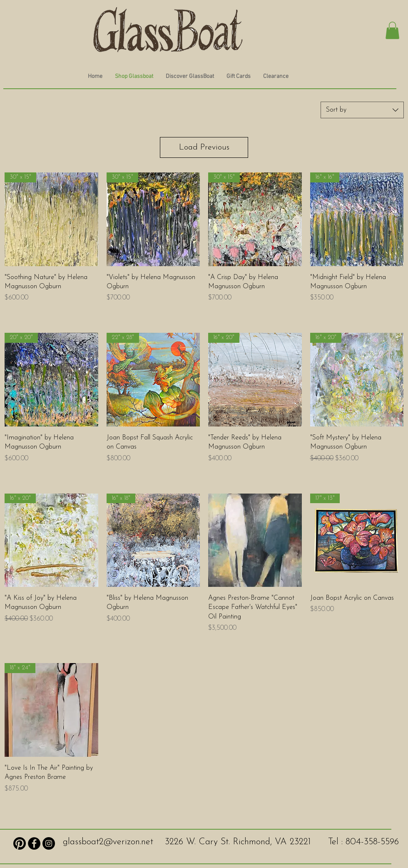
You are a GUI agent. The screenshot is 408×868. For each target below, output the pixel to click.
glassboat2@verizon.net (108, 842)
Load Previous (204, 147)
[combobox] (362, 110)
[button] (392, 30)
